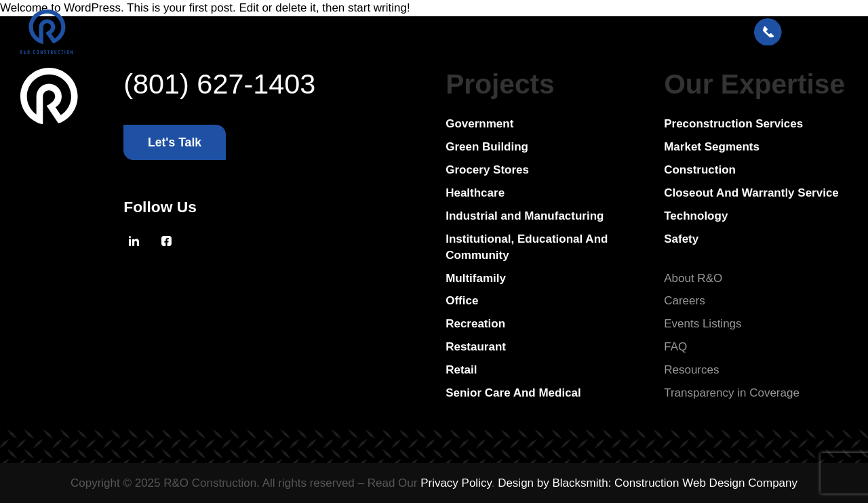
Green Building (487, 147)
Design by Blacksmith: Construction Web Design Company (648, 483)
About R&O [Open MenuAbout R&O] (367, 32)
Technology (696, 216)
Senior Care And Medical (513, 393)
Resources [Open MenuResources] (450, 32)
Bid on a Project (546, 32)
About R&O (693, 278)
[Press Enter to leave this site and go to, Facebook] (166, 241)
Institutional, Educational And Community (527, 247)
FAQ (675, 347)
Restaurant (476, 347)
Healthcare (475, 193)
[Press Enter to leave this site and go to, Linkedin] (134, 241)
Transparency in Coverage (732, 393)
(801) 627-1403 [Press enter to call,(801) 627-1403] (219, 84)
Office (462, 301)
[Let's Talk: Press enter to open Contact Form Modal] (801, 33)
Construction (700, 170)
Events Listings (703, 324)
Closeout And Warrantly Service (751, 193)
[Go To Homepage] (50, 236)
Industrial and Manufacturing (525, 216)
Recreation (475, 324)
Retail (461, 370)
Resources (691, 370)
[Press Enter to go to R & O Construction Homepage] (47, 33)
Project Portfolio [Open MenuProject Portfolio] (270, 32)
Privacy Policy (456, 483)
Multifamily (476, 278)
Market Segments (712, 147)
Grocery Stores (487, 170)
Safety (681, 239)
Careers (684, 301)
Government (479, 124)
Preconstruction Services (733, 124)
